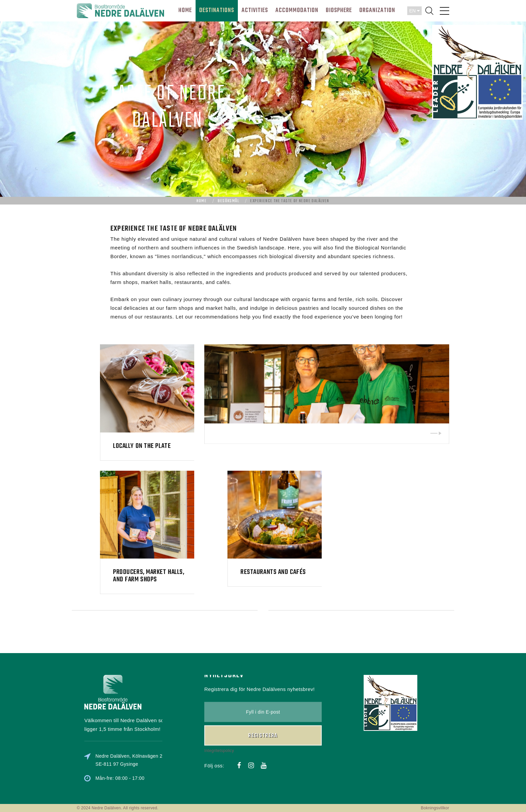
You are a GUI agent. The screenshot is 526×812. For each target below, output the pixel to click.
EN (414, 11)
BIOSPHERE (339, 11)
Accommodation (297, 11)
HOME (185, 11)
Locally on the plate (191, 446)
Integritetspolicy (219, 721)
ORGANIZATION (377, 11)
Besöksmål (228, 201)
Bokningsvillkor (435, 808)
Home (202, 201)
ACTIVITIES (255, 11)
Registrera (263, 707)
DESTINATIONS (217, 11)
